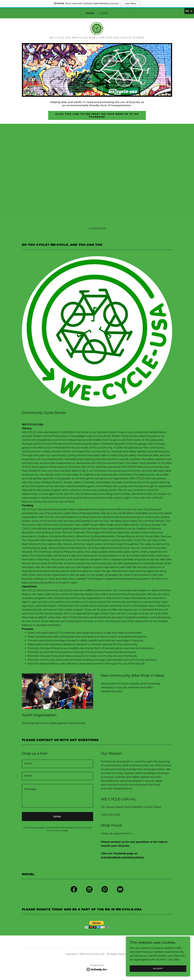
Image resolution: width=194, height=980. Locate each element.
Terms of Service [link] (54, 830)
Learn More (130, 4)
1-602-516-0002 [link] (111, 815)
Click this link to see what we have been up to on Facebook (97, 115)
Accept (158, 969)
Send (57, 817)
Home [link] (90, 13)
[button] (97, 228)
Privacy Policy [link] (81, 828)
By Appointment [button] (120, 833)
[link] (97, 28)
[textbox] (57, 764)
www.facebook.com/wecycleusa (122, 857)
